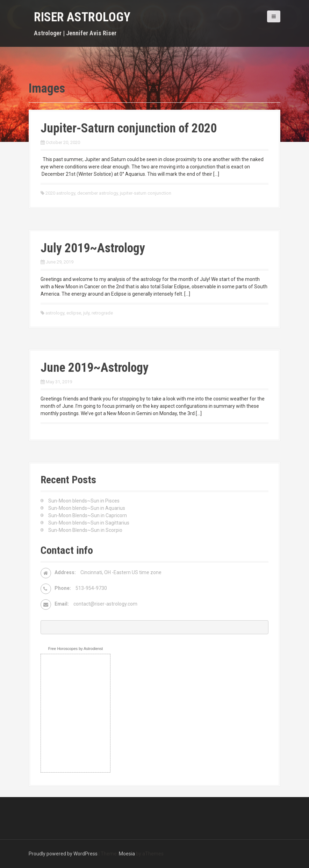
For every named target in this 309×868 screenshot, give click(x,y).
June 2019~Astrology (95, 368)
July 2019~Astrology (93, 248)
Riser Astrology (82, 17)
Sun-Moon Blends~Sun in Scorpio (85, 530)
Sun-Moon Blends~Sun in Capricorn (88, 515)
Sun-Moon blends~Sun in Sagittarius (89, 523)
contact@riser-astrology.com (105, 604)
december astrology (98, 193)
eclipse (74, 313)
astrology (55, 313)
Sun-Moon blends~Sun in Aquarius (87, 508)
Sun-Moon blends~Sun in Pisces (84, 501)
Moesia (127, 854)
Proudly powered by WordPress (63, 854)
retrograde (102, 313)
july (86, 313)
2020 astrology (60, 193)
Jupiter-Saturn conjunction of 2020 (129, 128)
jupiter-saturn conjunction (146, 193)
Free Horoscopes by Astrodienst (76, 649)
